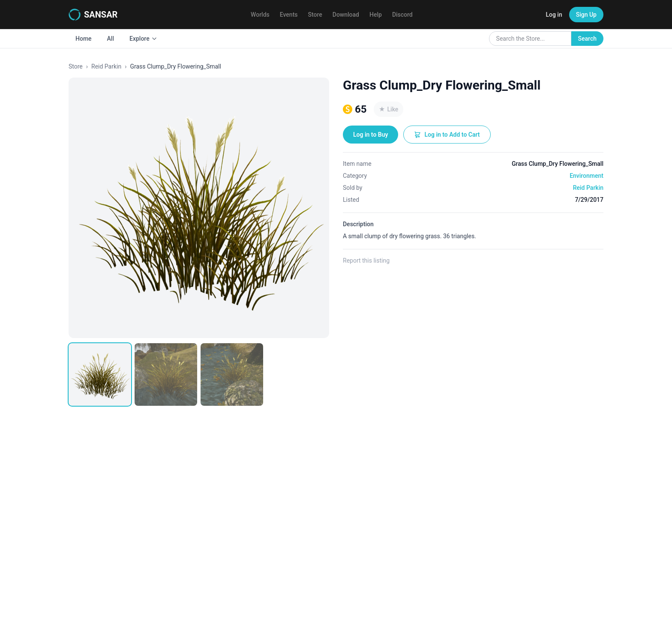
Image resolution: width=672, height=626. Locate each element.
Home (84, 39)
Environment (586, 176)
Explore (143, 39)
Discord (402, 15)
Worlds (260, 15)
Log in (554, 15)
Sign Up (586, 15)
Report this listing (366, 261)
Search (587, 39)
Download (346, 15)
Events (289, 15)
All (111, 39)
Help (376, 15)
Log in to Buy (370, 135)
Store (315, 15)
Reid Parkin (106, 66)
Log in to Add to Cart (447, 135)
